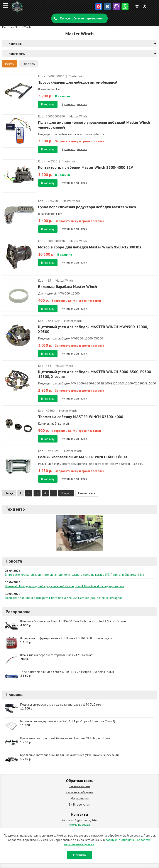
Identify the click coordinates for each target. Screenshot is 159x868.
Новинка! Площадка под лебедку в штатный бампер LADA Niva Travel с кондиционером (64, 586)
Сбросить (29, 64)
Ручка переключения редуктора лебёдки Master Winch (87, 207)
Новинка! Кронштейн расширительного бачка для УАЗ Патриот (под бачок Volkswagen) (63, 598)
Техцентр (15, 509)
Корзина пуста (137, 5)
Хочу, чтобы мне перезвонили (82, 18)
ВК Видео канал (79, 804)
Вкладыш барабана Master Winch (68, 287)
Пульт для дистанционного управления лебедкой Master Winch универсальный (94, 125)
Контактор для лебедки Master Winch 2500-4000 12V (86, 167)
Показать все (87, 493)
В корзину (48, 104)
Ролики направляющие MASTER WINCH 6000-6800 (82, 457)
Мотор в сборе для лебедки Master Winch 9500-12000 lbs (90, 247)
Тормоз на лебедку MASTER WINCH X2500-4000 (81, 417)
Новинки (14, 695)
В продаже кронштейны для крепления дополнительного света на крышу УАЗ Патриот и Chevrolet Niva (74, 575)
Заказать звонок (80, 786)
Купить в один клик (74, 104)
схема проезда (79, 825)
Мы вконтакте (80, 798)
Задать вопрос (145, 8)
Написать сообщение (79, 792)
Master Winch (23, 27)
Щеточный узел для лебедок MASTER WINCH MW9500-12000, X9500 (93, 329)
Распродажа (18, 612)
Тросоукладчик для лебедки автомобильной (78, 82)
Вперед (66, 493)
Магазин (7, 27)
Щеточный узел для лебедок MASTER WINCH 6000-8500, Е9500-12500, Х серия (95, 374)
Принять (80, 855)
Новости (14, 561)
